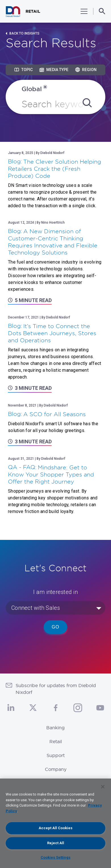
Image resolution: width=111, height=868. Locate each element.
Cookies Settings (55, 857)
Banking (55, 728)
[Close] (103, 787)
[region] (55, 823)
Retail (56, 741)
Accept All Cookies (55, 828)
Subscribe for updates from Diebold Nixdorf (56, 689)
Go (55, 627)
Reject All (56, 843)
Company (56, 769)
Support (56, 755)
